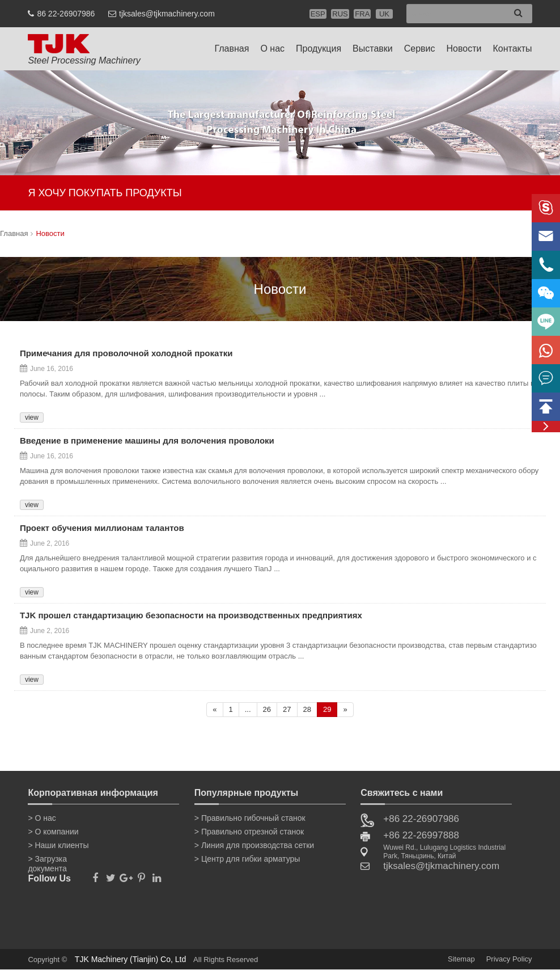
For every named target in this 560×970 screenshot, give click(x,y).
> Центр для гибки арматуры (247, 859)
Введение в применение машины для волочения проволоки (147, 441)
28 (307, 709)
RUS (340, 14)
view (32, 417)
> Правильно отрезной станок (249, 832)
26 (267, 709)
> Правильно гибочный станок (250, 818)
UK (384, 14)
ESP (318, 14)
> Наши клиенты (58, 845)
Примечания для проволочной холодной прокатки (126, 354)
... (248, 709)
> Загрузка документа (47, 861)
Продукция (319, 48)
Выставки (373, 48)
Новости (464, 48)
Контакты (512, 48)
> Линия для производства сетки (254, 845)
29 (327, 709)
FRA (362, 14)
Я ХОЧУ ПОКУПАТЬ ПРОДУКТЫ (105, 193)
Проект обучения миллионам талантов (102, 529)
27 (287, 709)
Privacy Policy (509, 959)
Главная (232, 48)
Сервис (420, 48)
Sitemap (461, 959)
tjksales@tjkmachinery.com (167, 14)
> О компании (53, 832)
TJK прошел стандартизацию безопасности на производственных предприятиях (191, 616)
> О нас (42, 818)
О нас (272, 48)
